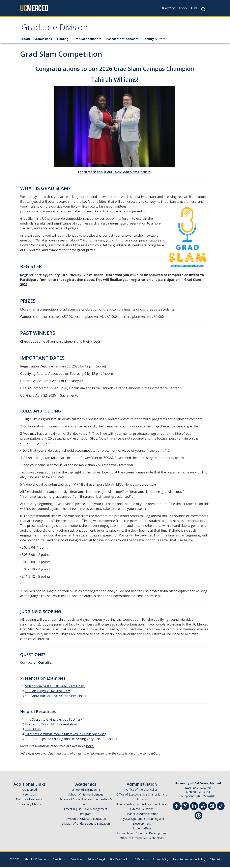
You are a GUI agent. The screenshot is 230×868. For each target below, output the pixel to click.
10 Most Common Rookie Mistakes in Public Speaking (66, 735)
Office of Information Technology (142, 839)
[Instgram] (212, 808)
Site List (215, 860)
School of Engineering (86, 791)
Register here (31, 276)
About (26, 40)
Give (194, 8)
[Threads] (198, 816)
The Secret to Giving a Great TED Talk (54, 720)
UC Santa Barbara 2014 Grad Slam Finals (56, 697)
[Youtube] (203, 808)
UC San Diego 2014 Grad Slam (48, 692)
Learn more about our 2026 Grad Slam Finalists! (115, 173)
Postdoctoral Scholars (122, 40)
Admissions (44, 40)
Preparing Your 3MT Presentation (51, 725)
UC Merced (30, 791)
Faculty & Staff (154, 40)
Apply (183, 8)
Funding (63, 40)
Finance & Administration (142, 815)
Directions (59, 860)
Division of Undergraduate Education (86, 824)
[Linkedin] (194, 808)
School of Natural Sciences (86, 795)
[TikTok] (221, 807)
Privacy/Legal (96, 860)
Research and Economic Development (142, 834)
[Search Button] (203, 9)
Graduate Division (57, 29)
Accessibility (160, 860)
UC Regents (140, 860)
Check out (28, 342)
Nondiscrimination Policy (189, 860)
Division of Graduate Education (86, 820)
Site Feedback (119, 860)
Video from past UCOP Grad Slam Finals (55, 687)
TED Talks (33, 730)
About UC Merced (36, 860)
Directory (168, 8)
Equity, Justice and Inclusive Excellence (142, 805)
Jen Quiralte (42, 663)
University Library (30, 805)
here (90, 747)
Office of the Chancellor (142, 791)
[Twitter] (185, 807)
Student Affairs (142, 829)
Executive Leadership (30, 800)
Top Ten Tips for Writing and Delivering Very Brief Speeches (71, 740)
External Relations (142, 810)
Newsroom (30, 795)
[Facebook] (177, 808)
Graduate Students (87, 40)
